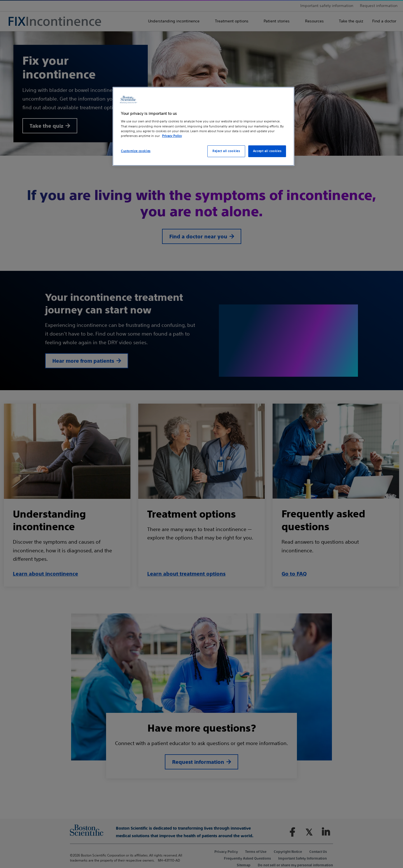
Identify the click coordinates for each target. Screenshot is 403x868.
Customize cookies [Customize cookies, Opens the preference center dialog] (136, 151)
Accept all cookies (267, 151)
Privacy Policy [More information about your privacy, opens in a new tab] (172, 136)
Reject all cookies (226, 151)
